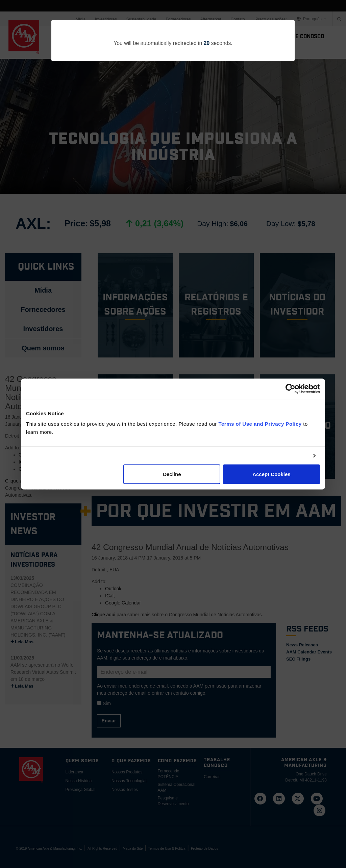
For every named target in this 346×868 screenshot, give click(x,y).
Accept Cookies (271, 474)
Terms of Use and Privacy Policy (260, 424)
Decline (172, 474)
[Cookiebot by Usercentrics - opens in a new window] (290, 389)
